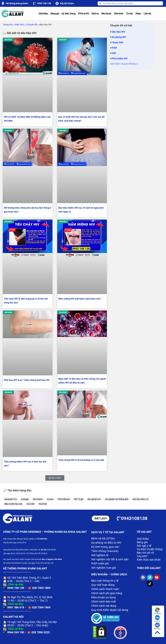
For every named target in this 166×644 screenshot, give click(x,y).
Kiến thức (119, 14)
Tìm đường (157, 611)
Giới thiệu (43, 14)
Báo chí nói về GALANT (145, 554)
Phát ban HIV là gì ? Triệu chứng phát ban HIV (27, 380)
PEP (114, 53)
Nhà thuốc (106, 14)
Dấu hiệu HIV (119, 32)
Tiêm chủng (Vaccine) (105, 551)
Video (138, 14)
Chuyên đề (32, 25)
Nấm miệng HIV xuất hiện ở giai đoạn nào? (80, 299)
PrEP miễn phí (100, 564)
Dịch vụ (95, 14)
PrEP (114, 48)
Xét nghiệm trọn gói (104, 568)
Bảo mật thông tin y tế (105, 581)
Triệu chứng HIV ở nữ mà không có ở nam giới (81, 460)
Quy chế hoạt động (103, 585)
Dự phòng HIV (119, 37)
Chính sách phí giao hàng (107, 593)
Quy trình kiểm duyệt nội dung (110, 610)
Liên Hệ (147, 14)
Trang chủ (8, 25)
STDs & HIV (83, 14)
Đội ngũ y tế (144, 546)
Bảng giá (55, 14)
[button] (55, 478)
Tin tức (129, 14)
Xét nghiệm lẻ (100, 555)
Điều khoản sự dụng (103, 597)
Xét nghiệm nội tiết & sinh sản (110, 559)
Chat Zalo (157, 618)
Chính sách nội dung (104, 606)
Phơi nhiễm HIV (120, 59)
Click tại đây (16, 584)
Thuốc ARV (118, 43)
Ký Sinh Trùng (68, 14)
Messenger (157, 626)
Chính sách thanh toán (105, 589)
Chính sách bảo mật (104, 602)
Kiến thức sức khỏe (149, 560)
